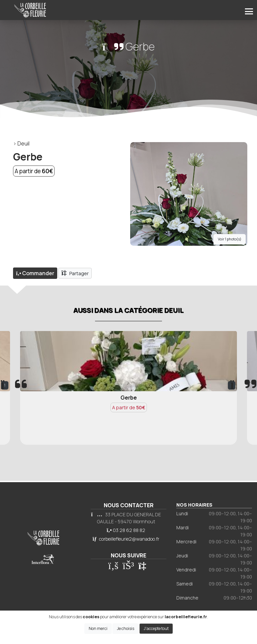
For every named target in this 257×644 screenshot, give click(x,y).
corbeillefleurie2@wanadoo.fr (129, 539)
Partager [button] (75, 273)
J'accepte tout (156, 628)
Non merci (98, 628)
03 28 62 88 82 (129, 530)
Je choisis (125, 628)
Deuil (23, 143)
